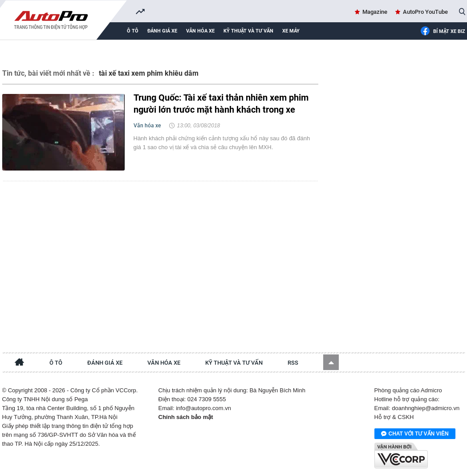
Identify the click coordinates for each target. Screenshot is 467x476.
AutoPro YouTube (425, 12)
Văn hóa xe (200, 31)
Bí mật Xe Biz (443, 32)
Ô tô (133, 31)
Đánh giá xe (162, 31)
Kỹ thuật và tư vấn (248, 31)
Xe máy (291, 31)
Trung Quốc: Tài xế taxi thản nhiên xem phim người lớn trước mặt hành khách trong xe (221, 104)
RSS (293, 363)
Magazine (375, 12)
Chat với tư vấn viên (415, 434)
